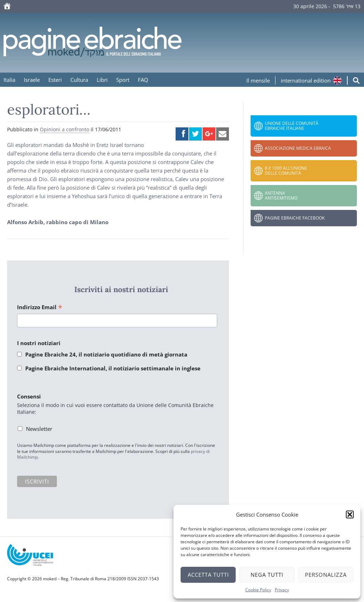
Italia (9, 80)
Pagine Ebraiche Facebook (295, 218)
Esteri (55, 80)
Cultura (79, 80)
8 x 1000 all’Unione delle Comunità (286, 171)
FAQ (143, 80)
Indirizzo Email (40, 308)
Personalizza (326, 575)
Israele (32, 80)
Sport (123, 80)
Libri (102, 80)
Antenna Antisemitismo (281, 196)
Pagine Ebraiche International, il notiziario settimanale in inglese (113, 368)
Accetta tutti (208, 575)
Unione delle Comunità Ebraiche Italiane (292, 126)
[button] (350, 514)
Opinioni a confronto (65, 129)
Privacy (282, 590)
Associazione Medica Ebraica (298, 148)
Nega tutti (267, 575)
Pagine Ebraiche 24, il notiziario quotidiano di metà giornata (106, 354)
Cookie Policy (258, 590)
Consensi (29, 396)
